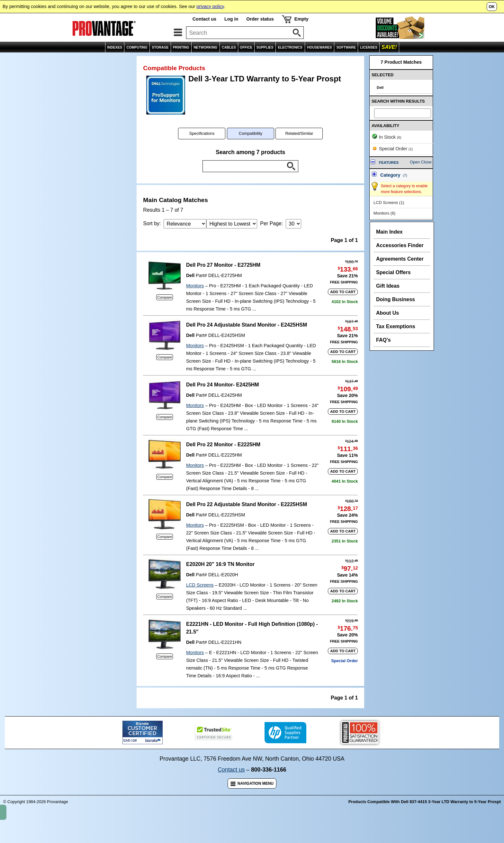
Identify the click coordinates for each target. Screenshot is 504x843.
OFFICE (246, 47)
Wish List (456, 59)
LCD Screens (200, 599)
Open (415, 176)
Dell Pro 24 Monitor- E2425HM (223, 399)
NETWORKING (205, 47)
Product (112, 59)
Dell (190, 290)
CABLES (229, 47)
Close (426, 176)
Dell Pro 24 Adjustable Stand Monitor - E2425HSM (247, 339)
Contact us (204, 19)
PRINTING (181, 47)
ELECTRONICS (290, 47)
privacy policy (210, 6)
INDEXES (115, 47)
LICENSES (369, 47)
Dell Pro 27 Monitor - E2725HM (223, 279)
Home (10, 59)
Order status (260, 19)
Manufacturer (62, 59)
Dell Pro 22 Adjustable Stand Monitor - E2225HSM (247, 519)
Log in (231, 19)
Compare (165, 311)
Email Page (428, 59)
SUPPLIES (265, 47)
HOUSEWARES (320, 47)
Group (90, 59)
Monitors (195, 300)
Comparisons (486, 59)
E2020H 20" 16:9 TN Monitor (220, 578)
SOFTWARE (346, 47)
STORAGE (160, 47)
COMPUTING (137, 47)
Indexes (32, 59)
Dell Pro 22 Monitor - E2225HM (223, 459)
